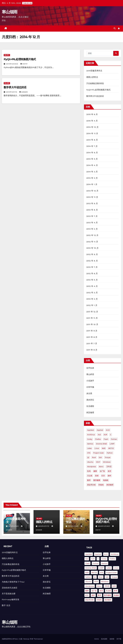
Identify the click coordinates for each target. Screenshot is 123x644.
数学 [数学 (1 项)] (89, 480)
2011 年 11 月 (92, 318)
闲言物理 (90, 413)
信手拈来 (90, 368)
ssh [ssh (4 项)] (100, 457)
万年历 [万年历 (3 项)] (109, 467)
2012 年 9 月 (92, 254)
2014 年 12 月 (92, 127)
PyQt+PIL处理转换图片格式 (20, 59)
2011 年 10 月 (92, 324)
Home (97, 639)
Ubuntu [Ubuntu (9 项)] (90, 462)
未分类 (89, 393)
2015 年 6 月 (92, 114)
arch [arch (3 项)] (108, 430)
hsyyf (24, 64)
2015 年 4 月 (92, 121)
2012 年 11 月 (92, 242)
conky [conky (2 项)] (90, 439)
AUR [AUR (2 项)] (105, 435)
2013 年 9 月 (92, 203)
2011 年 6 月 (92, 350)
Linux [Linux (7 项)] (97, 448)
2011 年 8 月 (92, 337)
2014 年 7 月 (92, 146)
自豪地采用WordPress (10, 639)
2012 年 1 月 (92, 305)
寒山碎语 (7, 83)
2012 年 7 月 (92, 267)
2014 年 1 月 (92, 184)
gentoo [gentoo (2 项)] (90, 444)
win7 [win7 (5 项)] (98, 462)
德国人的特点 (92, 77)
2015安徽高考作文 (94, 71)
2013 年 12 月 (92, 191)
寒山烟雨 (10, 12)
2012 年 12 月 (92, 235)
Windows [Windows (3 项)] (107, 462)
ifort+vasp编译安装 (11, 600)
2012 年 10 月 (92, 248)
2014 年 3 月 (92, 172)
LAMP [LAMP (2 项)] (112, 444)
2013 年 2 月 (92, 229)
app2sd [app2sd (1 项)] (100, 430)
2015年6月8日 (14, 526)
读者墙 (112, 639)
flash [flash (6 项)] (106, 439)
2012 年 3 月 (92, 293)
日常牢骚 (90, 387)
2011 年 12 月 (92, 312)
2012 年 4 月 (92, 286)
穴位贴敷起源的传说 (95, 83)
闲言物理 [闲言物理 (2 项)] (110, 485)
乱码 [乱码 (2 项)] (89, 471)
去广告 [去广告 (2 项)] (102, 471)
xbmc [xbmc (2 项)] (101, 467)
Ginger (23, 92)
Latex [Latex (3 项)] (89, 448)
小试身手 (90, 381)
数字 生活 (6, 605)
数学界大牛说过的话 (15, 87)
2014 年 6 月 (92, 153)
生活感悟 (90, 406)
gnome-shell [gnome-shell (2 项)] (101, 444)
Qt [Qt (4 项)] (88, 457)
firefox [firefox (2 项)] (98, 439)
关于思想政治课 (9, 594)
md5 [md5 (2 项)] (104, 448)
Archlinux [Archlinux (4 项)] (91, 435)
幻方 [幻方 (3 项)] (103, 476)
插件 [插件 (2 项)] (109, 476)
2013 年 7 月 (92, 216)
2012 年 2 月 (92, 299)
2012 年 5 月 (92, 280)
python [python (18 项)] (110, 453)
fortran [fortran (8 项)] (114, 439)
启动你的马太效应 (10, 588)
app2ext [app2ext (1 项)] (91, 430)
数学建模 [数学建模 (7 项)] (97, 480)
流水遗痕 (104, 639)
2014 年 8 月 (92, 140)
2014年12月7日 (12, 92)
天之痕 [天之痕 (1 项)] (90, 476)
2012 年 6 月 (92, 273)
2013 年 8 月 (92, 210)
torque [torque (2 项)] (108, 457)
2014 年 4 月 (92, 165)
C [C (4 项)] (111, 435)
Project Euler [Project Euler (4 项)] (99, 453)
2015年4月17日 (44, 526)
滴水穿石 (7, 55)
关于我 (119, 639)
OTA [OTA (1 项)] (89, 453)
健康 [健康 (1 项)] (95, 471)
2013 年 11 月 (92, 197)
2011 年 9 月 (92, 331)
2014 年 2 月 (92, 178)
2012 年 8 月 (92, 261)
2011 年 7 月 (92, 343)
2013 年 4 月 (92, 223)
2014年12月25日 (12, 64)
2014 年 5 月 (92, 159)
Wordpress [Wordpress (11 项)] (92, 467)
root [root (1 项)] (94, 457)
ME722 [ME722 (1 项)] (111, 448)
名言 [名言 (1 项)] (109, 471)
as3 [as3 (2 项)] (99, 435)
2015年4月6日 (74, 526)
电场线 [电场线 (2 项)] (106, 480)
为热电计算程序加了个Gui (13, 582)
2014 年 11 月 (92, 133)
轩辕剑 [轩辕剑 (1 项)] (101, 485)
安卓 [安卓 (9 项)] (97, 476)
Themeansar (38, 639)
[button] (115, 28)
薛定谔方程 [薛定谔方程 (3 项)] (91, 485)
